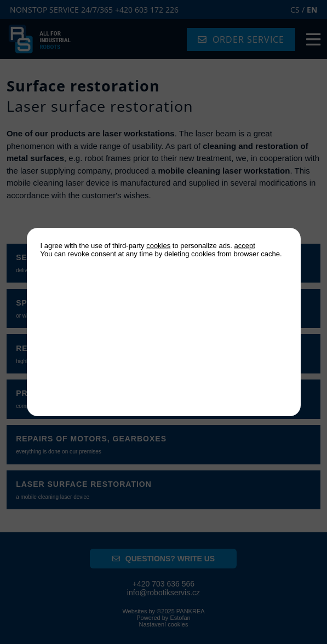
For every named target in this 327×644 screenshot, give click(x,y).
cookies (158, 246)
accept (245, 246)
